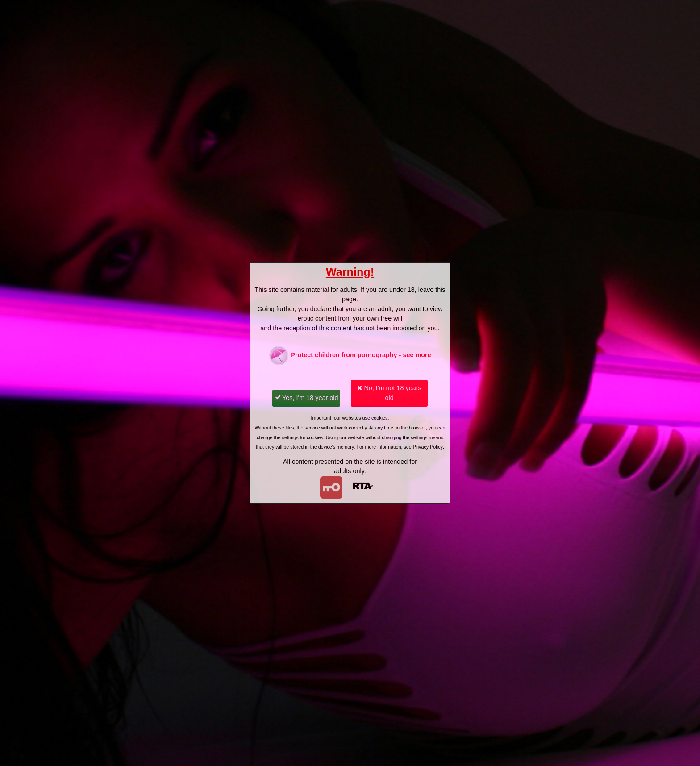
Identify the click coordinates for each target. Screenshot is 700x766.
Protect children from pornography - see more (350, 356)
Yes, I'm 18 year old (306, 398)
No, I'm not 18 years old (389, 393)
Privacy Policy (428, 447)
